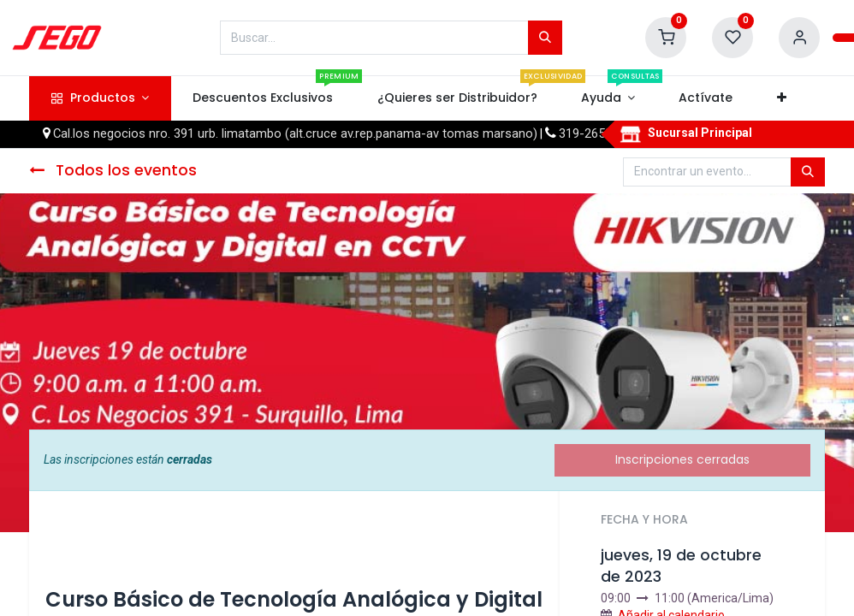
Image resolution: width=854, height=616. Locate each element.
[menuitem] (263, 98)
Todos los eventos (113, 170)
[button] (781, 98)
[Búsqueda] (545, 38)
